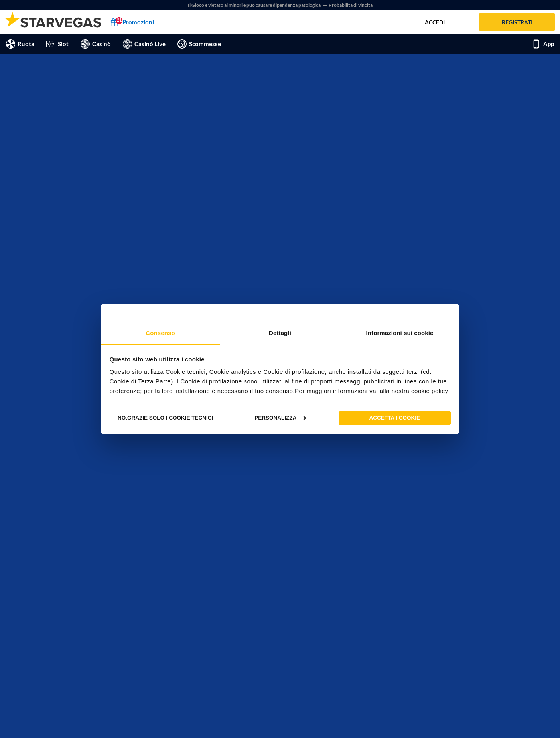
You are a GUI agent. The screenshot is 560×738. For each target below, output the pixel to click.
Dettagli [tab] (280, 333)
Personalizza (280, 418)
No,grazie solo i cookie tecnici (165, 418)
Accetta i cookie (395, 418)
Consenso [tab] (160, 333)
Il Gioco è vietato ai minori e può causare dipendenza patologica (255, 5)
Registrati (517, 22)
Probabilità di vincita (351, 5)
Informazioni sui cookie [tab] (400, 333)
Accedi (435, 22)
